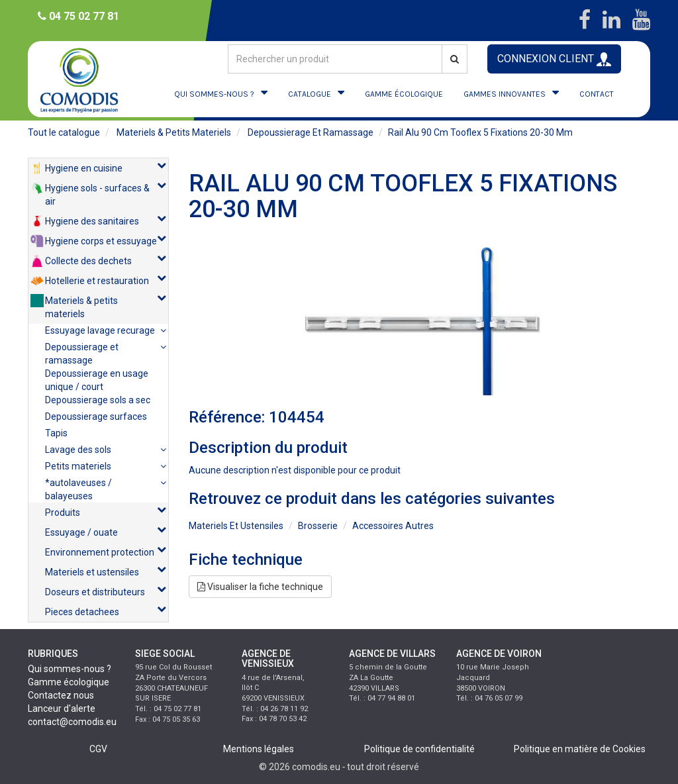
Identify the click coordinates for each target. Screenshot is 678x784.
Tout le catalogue (64, 132)
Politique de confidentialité (419, 749)
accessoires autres (393, 526)
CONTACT (597, 94)
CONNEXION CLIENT (554, 59)
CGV (98, 749)
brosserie (318, 526)
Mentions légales (259, 749)
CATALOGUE (310, 94)
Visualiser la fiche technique (260, 587)
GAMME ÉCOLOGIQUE (404, 94)
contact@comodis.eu (72, 722)
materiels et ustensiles (236, 526)
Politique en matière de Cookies (580, 749)
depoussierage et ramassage (311, 132)
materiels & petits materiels (174, 132)
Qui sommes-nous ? (70, 669)
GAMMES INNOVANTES (505, 94)
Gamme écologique (69, 682)
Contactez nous (61, 695)
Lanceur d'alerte (62, 709)
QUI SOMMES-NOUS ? (214, 94)
